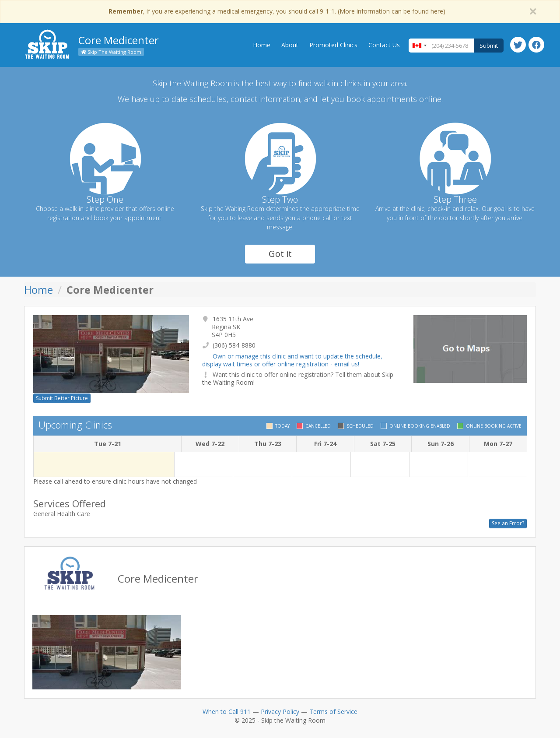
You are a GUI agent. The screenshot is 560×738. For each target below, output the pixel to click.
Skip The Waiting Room (111, 52)
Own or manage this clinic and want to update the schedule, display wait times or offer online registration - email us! (292, 360)
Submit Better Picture (62, 398)
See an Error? (508, 523)
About (290, 45)
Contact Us (384, 45)
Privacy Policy (280, 712)
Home (262, 45)
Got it (280, 254)
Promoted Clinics (333, 45)
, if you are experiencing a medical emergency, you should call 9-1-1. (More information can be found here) (277, 11)
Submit (489, 46)
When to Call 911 (227, 712)
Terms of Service (333, 712)
